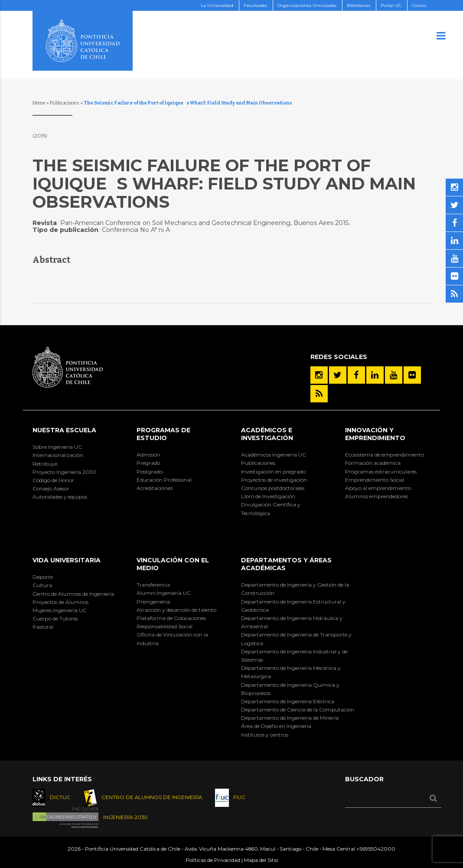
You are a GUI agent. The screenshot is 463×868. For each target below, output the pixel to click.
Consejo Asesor (51, 488)
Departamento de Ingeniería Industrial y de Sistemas (294, 656)
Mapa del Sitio (261, 860)
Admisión (148, 455)
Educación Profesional (164, 480)
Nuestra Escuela (64, 430)
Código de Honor (53, 480)
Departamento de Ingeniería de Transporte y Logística (296, 639)
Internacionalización (58, 455)
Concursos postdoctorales (273, 488)
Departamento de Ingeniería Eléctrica (288, 701)
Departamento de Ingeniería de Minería (290, 718)
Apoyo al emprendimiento (378, 488)
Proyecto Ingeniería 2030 (64, 472)
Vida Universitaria (67, 560)
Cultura (42, 585)
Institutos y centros (265, 735)
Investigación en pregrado (273, 472)
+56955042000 (376, 849)
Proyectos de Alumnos (60, 602)
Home (39, 103)
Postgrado (150, 472)
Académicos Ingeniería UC (274, 455)
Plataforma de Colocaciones (171, 618)
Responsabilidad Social (165, 626)
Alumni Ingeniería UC (164, 593)
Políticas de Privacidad (213, 860)
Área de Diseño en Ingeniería (276, 726)
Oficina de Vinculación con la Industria (172, 639)
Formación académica (373, 463)
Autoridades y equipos (60, 497)
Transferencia (153, 585)
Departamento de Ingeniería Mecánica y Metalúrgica (291, 672)
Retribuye (45, 464)
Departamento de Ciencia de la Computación (298, 710)
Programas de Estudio (163, 434)
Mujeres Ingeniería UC (60, 610)
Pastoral (43, 627)
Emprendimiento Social (375, 480)
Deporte (43, 577)
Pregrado (148, 463)
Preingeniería (153, 602)
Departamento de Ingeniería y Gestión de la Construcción (295, 589)
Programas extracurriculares (381, 472)
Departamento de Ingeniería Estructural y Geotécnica (293, 606)
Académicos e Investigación (267, 434)
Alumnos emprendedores (377, 496)
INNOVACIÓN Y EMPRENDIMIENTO (375, 434)
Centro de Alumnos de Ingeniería (73, 594)
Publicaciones (65, 103)
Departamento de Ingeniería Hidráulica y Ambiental (292, 622)
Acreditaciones (155, 488)
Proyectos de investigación (274, 480)
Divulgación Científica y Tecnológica (271, 509)
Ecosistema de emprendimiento (385, 455)
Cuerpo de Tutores (55, 618)
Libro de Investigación (268, 496)
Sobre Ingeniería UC (57, 447)
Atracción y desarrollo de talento (176, 610)
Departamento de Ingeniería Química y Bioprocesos (290, 689)
